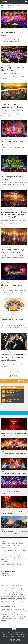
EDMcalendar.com (20, 635)
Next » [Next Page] (16, 375)
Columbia (11, 589)
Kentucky (23, 611)
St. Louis (16, 602)
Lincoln (3, 596)
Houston (12, 593)
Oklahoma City (11, 600)
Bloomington (5, 587)
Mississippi (4, 615)
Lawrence (21, 594)
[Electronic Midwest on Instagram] (24, 381)
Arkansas (10, 609)
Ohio (22, 615)
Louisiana (4, 613)
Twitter (16, 564)
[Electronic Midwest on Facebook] (19, 381)
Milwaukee (4, 598)
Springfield (10, 602)
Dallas (24, 589)
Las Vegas (14, 558)
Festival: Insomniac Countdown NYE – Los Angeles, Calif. (14, 391)
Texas (25, 616)
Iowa (13, 611)
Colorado (16, 609)
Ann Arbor (4, 585)
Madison (15, 596)
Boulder (12, 587)
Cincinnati (24, 587)
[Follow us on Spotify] (26, 381)
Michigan (10, 613)
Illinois (3, 611)
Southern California (14, 618)
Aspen (10, 585)
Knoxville (15, 594)
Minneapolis (12, 598)
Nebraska (17, 615)
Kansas (18, 611)
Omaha (18, 600)
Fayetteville (20, 591)
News (3, 30)
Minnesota (17, 613)
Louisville (9, 596)
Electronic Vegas (6, 577)
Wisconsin (5, 618)
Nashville (19, 598)
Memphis (22, 596)
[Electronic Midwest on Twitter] (21, 381)
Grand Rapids (5, 593)
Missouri (11, 615)
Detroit (24, 559)
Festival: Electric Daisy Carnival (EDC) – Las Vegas (14, 395)
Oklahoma (4, 616)
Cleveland (5, 589)
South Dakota (12, 616)
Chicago (19, 559)
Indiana (8, 611)
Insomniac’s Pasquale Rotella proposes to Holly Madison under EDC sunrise (13, 357)
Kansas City (8, 594)
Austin (20, 585)
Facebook (11, 564)
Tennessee (20, 616)
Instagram (4, 566)
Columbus (18, 589)
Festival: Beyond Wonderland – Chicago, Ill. (13, 400)
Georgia (22, 609)
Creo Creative (21, 636)
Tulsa (22, 602)
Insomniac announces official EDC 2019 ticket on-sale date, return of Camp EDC (13, 215)
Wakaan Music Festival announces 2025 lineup (14, 474)
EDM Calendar (5, 573)
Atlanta (15, 585)
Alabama (4, 609)
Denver (3, 591)
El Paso (13, 591)
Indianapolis (19, 593)
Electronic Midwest (6, 575)
